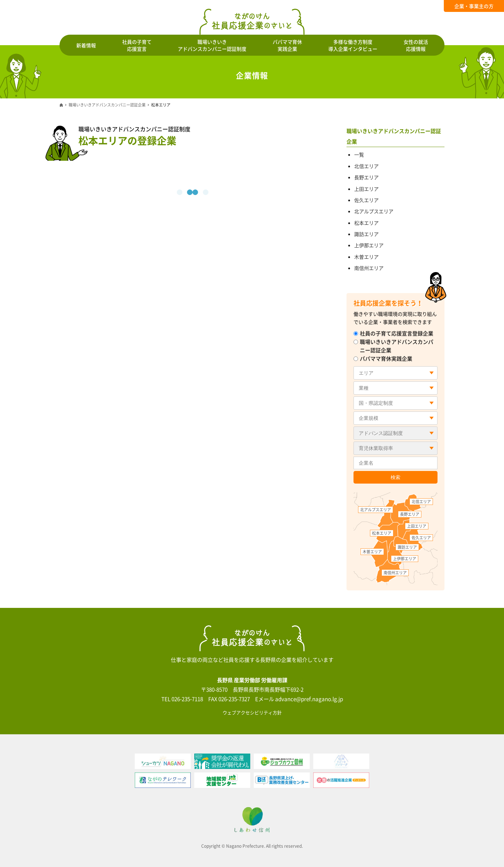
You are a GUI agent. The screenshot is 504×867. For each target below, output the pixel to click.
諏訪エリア (366, 234)
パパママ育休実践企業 (383, 359)
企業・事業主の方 (474, 6)
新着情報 (86, 45)
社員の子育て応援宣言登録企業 (393, 333)
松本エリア (366, 223)
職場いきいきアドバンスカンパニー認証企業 (107, 105)
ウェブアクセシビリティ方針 (252, 712)
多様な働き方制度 (353, 45)
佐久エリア (366, 200)
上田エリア (366, 189)
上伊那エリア (369, 245)
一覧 (359, 154)
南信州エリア (369, 268)
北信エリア (366, 166)
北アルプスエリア (374, 211)
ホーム (61, 105)
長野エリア (366, 177)
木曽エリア (366, 257)
